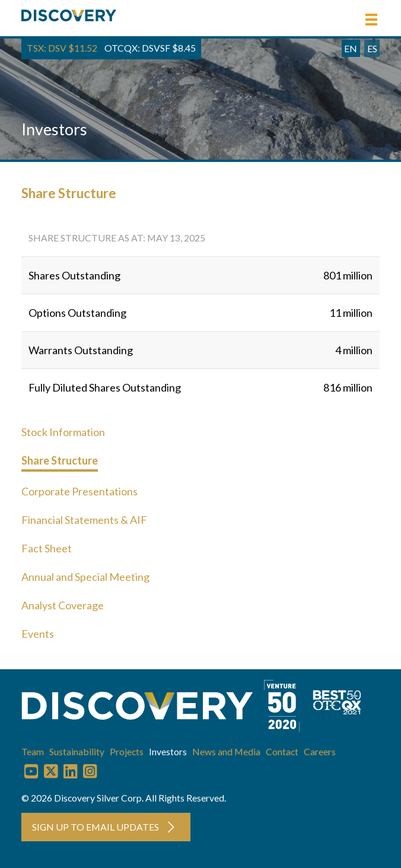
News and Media (226, 751)
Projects (127, 751)
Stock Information (63, 432)
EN (351, 48)
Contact (282, 751)
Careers (320, 751)
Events (38, 634)
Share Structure (60, 460)
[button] (371, 20)
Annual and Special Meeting (85, 577)
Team (33, 751)
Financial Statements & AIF (84, 520)
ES (372, 48)
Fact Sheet (47, 548)
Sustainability (77, 751)
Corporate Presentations (79, 491)
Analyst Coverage (63, 605)
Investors (168, 751)
